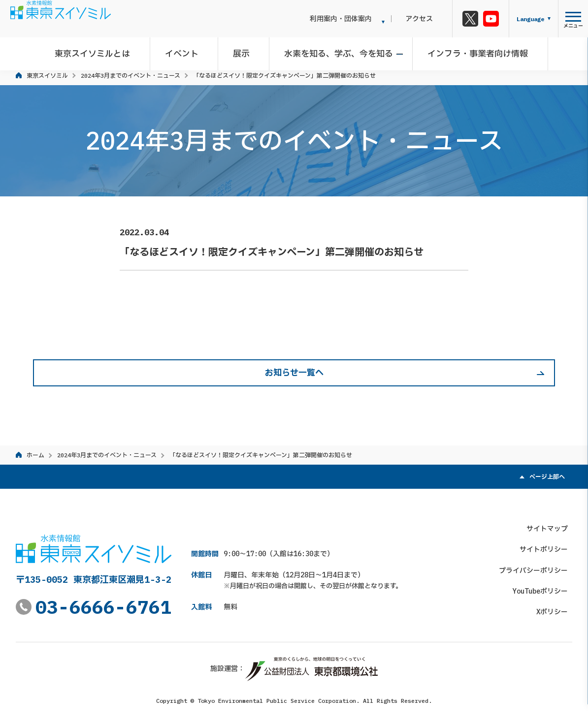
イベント (189, 51)
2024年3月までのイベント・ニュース (131, 76)
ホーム (35, 455)
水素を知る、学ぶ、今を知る (337, 51)
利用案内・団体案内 (359, 19)
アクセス (428, 19)
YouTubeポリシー (545, 587)
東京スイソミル (47, 76)
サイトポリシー (548, 545)
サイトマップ (552, 524)
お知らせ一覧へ (294, 373)
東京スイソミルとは (104, 51)
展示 (244, 51)
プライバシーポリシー (538, 566)
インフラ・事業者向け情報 (471, 51)
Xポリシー (556, 607)
